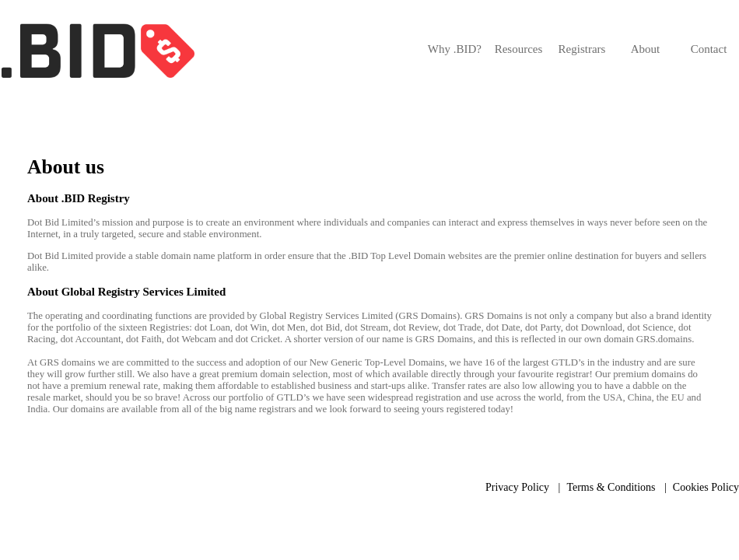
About (646, 49)
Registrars (582, 49)
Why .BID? (455, 49)
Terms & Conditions (611, 487)
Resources (519, 49)
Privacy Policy (517, 487)
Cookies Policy (706, 487)
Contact (709, 49)
